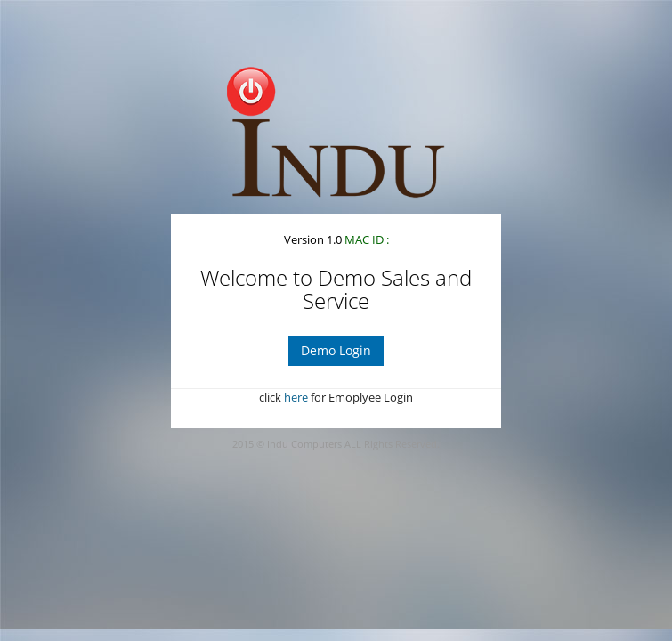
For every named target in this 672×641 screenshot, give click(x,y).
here (296, 397)
